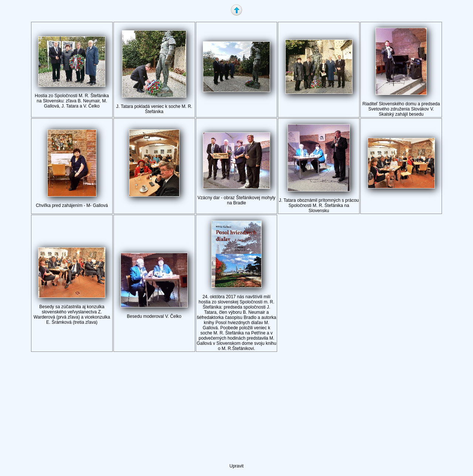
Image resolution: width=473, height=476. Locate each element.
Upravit (236, 466)
